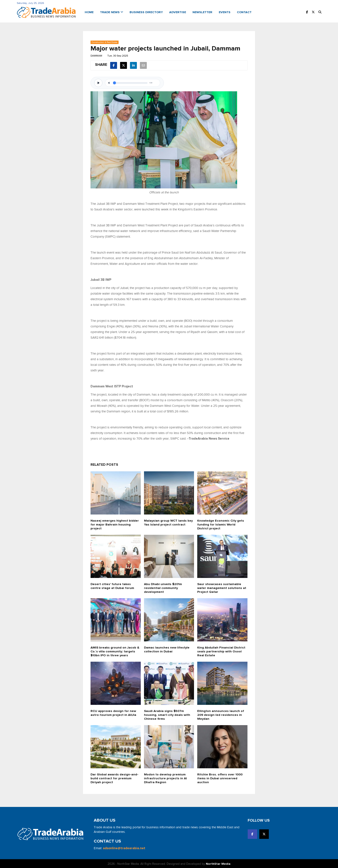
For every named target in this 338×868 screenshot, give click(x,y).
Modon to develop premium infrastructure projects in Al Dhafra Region (166, 778)
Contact (244, 12)
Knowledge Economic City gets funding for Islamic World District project (221, 524)
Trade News (112, 12)
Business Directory (146, 12)
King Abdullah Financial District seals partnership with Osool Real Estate (221, 651)
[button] (320, 12)
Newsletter (202, 12)
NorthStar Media (218, 863)
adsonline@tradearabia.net (124, 848)
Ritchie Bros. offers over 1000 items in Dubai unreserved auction (220, 778)
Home (89, 12)
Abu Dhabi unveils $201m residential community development (163, 587)
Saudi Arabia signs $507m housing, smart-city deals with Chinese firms (167, 714)
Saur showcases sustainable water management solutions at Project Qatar (222, 587)
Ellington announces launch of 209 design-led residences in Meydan (221, 714)
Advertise (178, 12)
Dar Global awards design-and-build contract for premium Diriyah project (115, 778)
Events (225, 12)
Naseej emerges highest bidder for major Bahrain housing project (114, 524)
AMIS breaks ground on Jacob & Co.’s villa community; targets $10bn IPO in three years (115, 651)
